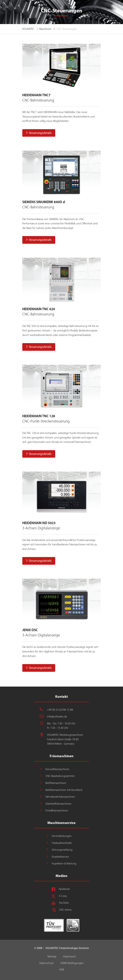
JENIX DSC (30, 630)
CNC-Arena (65, 910)
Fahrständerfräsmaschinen (60, 797)
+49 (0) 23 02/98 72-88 (60, 710)
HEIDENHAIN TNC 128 (39, 416)
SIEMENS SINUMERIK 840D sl (44, 202)
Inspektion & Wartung (64, 863)
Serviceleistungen (62, 836)
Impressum (70, 956)
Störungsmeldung (62, 850)
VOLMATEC (28, 29)
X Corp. (63, 896)
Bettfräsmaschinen (56, 783)
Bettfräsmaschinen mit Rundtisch (64, 790)
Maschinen (45, 29)
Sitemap (52, 956)
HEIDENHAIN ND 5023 (39, 523)
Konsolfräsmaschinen (57, 769)
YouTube (64, 903)
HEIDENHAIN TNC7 (36, 95)
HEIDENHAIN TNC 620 (39, 309)
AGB (62, 969)
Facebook (64, 889)
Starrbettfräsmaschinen (58, 804)
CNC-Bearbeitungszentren (60, 776)
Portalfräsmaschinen (57, 810)
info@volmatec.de (57, 716)
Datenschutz (46, 963)
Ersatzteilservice (60, 857)
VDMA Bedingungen (72, 963)
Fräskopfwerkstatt (62, 843)
